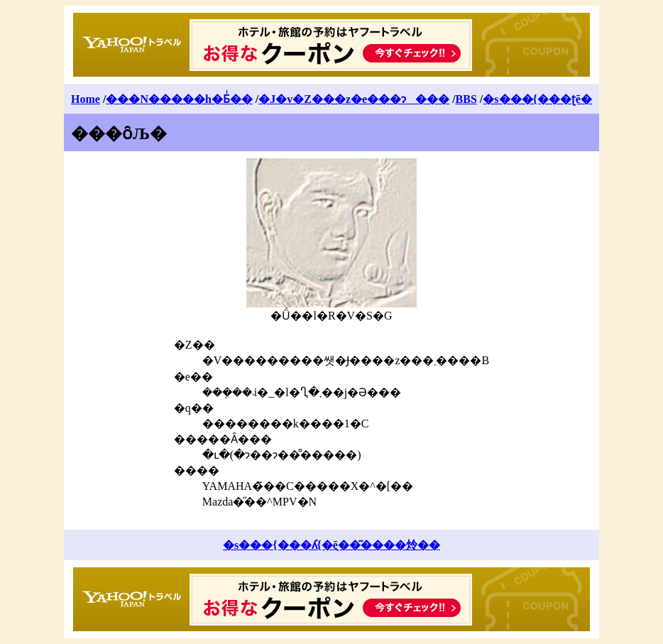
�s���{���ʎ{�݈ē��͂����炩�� (331, 545)
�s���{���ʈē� (537, 99)
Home (86, 99)
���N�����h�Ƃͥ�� (179, 99)
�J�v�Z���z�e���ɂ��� (354, 99)
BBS (466, 99)
